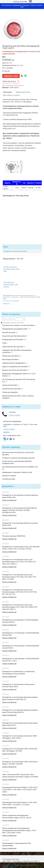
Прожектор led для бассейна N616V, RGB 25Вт (11, 269)
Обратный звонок (9, 81)
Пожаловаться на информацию (11, 301)
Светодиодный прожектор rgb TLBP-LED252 (11, 285)
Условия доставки (9, 479)
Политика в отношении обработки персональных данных (20, 865)
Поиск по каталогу (11, 314)
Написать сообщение (9, 867)
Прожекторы (15, 297)
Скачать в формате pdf (9, 500)
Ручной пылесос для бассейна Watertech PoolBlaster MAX (17, 462)
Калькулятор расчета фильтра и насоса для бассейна (18, 453)
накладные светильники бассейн (15, 251)
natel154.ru (7, 432)
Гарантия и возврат (9, 476)
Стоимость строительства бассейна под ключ (19, 458)
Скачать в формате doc (9, 539)
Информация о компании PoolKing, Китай (17, 472)
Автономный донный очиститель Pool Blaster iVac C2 (20, 468)
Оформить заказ (11, 76)
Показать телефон (14, 415)
